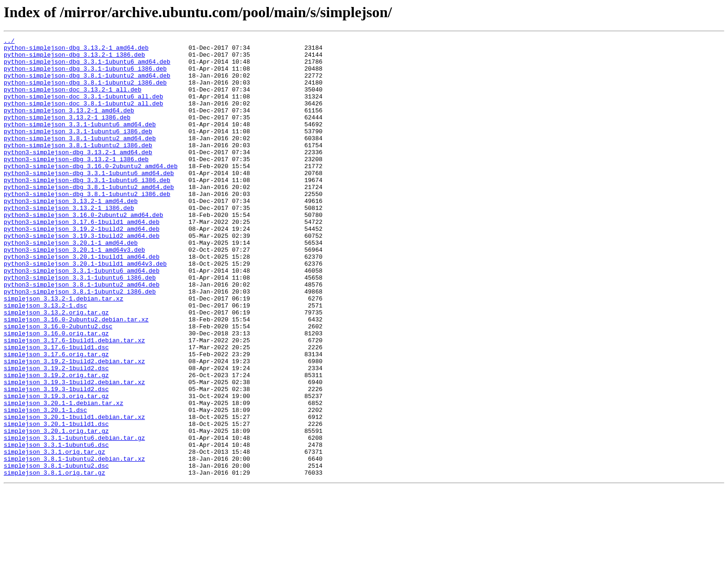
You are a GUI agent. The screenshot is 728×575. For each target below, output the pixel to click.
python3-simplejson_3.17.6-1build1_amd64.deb (81, 259)
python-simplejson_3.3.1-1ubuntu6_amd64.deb (80, 142)
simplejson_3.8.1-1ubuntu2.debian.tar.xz (74, 543)
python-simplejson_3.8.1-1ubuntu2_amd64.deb (80, 159)
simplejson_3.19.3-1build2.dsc (56, 460)
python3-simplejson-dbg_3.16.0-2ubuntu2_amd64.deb (91, 192)
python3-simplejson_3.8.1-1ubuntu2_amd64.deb (81, 334)
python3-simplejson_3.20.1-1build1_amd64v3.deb (85, 309)
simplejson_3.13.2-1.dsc (45, 359)
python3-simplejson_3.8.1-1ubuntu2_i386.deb (80, 343)
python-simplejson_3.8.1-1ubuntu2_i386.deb (78, 167)
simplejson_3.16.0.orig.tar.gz (56, 393)
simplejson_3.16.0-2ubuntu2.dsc (58, 385)
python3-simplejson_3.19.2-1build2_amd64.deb (81, 268)
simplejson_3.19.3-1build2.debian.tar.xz (74, 451)
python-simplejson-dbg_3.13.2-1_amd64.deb (76, 50)
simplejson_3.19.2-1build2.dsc (56, 435)
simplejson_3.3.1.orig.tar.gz (54, 535)
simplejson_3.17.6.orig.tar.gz (56, 418)
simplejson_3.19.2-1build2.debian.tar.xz (74, 426)
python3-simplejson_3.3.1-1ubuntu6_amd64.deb (81, 318)
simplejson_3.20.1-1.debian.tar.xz (63, 477)
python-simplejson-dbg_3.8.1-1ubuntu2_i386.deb (85, 92)
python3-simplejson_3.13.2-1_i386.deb (69, 242)
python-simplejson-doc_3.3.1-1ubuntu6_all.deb (83, 109)
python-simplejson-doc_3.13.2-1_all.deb (72, 100)
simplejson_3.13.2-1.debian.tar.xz (63, 351)
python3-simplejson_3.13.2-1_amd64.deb (71, 234)
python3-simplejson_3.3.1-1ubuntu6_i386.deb (80, 326)
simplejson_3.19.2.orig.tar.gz (56, 443)
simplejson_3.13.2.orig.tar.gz (56, 368)
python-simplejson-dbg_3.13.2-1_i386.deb (74, 59)
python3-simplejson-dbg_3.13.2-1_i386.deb (76, 184)
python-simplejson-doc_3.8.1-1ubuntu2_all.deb (83, 117)
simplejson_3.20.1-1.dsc (45, 485)
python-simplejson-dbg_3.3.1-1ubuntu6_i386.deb (85, 75)
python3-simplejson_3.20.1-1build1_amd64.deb (81, 301)
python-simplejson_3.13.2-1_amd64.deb (69, 125)
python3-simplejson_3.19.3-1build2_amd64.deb (81, 276)
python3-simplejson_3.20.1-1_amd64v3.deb (74, 293)
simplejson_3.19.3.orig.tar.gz (56, 468)
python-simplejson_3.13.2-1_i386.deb (67, 134)
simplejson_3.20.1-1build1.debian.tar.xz (74, 493)
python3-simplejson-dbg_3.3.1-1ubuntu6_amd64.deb (89, 201)
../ (9, 42)
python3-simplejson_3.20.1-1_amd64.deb (71, 284)
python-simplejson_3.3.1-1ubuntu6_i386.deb (78, 150)
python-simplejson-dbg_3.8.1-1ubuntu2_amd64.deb (87, 84)
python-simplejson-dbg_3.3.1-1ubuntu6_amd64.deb (87, 67)
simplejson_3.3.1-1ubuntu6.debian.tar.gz (74, 518)
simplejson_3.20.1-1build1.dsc (56, 502)
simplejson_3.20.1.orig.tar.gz (56, 510)
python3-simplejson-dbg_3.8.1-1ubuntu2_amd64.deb (89, 217)
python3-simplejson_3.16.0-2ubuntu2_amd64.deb (83, 251)
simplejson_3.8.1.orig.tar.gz (54, 560)
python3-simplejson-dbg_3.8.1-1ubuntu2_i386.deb (87, 226)
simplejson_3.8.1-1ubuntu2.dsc (56, 552)
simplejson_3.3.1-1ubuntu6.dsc (56, 527)
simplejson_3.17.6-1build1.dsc (56, 410)
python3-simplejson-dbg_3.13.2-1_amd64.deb (78, 176)
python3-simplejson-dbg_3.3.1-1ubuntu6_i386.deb (87, 209)
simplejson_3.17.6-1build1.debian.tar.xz (74, 401)
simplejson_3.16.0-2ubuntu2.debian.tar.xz (76, 376)
